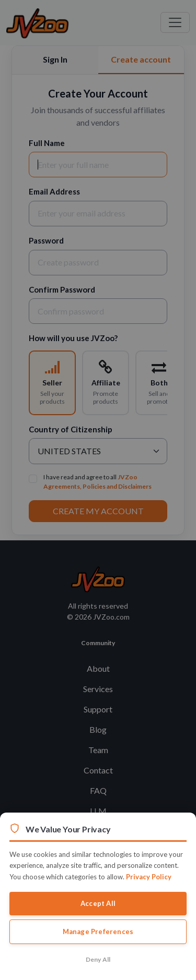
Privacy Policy (149, 877)
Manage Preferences (98, 931)
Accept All (98, 903)
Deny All (98, 959)
